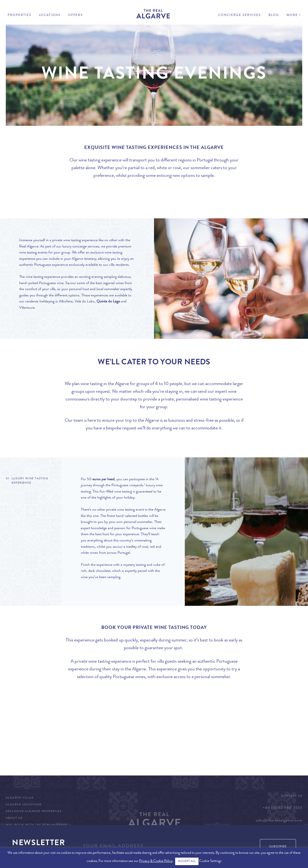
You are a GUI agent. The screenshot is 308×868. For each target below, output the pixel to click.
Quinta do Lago (108, 302)
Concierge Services (240, 15)
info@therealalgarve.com (279, 821)
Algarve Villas (20, 798)
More (292, 15)
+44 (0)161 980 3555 (282, 808)
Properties (19, 15)
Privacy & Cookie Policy (156, 861)
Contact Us (292, 796)
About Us (14, 818)
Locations (50, 15)
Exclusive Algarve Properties (34, 812)
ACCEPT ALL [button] (187, 861)
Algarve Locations (24, 805)
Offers (75, 15)
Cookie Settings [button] (210, 861)
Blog (274, 15)
